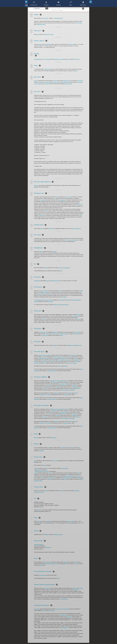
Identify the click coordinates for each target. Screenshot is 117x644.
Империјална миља (58, 18)
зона (49, 448)
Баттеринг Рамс (64, 615)
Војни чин (36, 438)
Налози (36, 468)
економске (63, 381)
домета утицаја (79, 23)
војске (35, 478)
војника (41, 252)
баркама (55, 332)
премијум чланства (44, 471)
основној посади (65, 627)
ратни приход (67, 268)
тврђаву (74, 588)
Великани (58, 3)
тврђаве (56, 305)
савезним (46, 82)
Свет (35, 461)
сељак (74, 334)
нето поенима (43, 200)
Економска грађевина (39, 544)
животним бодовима (53, 564)
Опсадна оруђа (47, 588)
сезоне (80, 215)
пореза (61, 491)
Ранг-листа (36, 185)
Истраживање (37, 281)
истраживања (75, 345)
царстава (39, 470)
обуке (45, 332)
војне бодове (60, 268)
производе (56, 534)
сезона (79, 473)
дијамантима (41, 215)
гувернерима (49, 44)
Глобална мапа (34, 3)
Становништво (37, 59)
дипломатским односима (66, 478)
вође (65, 479)
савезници (79, 478)
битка (67, 564)
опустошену (61, 305)
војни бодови (80, 81)
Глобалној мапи (69, 84)
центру (72, 448)
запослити (47, 34)
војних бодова (53, 438)
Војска (71, 3)
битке (52, 228)
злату (78, 59)
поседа (78, 476)
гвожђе (62, 59)
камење (67, 59)
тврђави (39, 510)
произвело (56, 59)
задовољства (71, 44)
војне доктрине (57, 357)
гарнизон (76, 228)
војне (68, 381)
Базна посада (69, 617)
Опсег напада (37, 609)
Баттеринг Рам (65, 599)
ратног (51, 294)
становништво (75, 316)
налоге (48, 479)
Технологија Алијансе (72, 240)
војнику (78, 334)
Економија (46, 3)
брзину (48, 281)
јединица (58, 281)
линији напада (66, 609)
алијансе (81, 291)
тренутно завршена (65, 390)
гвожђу (46, 291)
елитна (53, 334)
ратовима (41, 82)
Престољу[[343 (48, 69)
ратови (48, 211)
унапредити (63, 358)
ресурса (36, 301)
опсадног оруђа (44, 335)
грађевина (77, 388)
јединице (41, 332)
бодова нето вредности (48, 300)
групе (43, 357)
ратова (61, 291)
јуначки (56, 334)
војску (80, 345)
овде (65, 240)
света (76, 71)
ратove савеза (69, 197)
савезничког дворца (41, 24)
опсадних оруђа (59, 609)
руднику (52, 34)
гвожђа (73, 521)
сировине (60, 534)
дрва (59, 59)
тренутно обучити (45, 361)
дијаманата (78, 361)
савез (67, 474)
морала (41, 565)
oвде (61, 271)
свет (45, 465)
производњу (68, 521)
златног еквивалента (41, 294)
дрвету (42, 291)
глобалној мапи (65, 468)
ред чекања (48, 355)
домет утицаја (45, 18)
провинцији (76, 360)
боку (67, 448)
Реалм (45, 319)
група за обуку (42, 355)
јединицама (41, 451)
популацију (66, 305)
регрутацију (62, 300)
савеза (57, 197)
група (59, 361)
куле (80, 228)
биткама (50, 82)
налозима (66, 395)
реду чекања (68, 360)
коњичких (54, 281)
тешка (50, 334)
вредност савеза (56, 82)
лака (47, 334)
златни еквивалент (64, 82)
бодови (55, 81)
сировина (55, 252)
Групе (62, 357)
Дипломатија (83, 3)
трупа (42, 228)
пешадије (76, 590)
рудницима (48, 59)
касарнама (74, 355)
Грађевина (67, 384)
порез (75, 59)
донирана (39, 84)
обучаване (69, 357)
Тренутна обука (37, 363)
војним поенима (62, 200)
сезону (47, 468)
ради (44, 59)
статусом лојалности (70, 476)
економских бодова (67, 81)
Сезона (56, 461)
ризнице (42, 478)
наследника (42, 575)
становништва (46, 358)
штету (75, 562)
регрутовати (55, 358)
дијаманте (52, 361)
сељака (38, 34)
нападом (65, 366)
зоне (79, 448)
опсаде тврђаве (51, 610)
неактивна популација (64, 334)
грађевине (47, 84)
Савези (36, 81)
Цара (45, 575)
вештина (40, 44)
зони (50, 228)
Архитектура (47, 547)
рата (54, 198)
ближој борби (80, 588)
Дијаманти (37, 471)
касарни (36, 361)
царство (60, 366)
